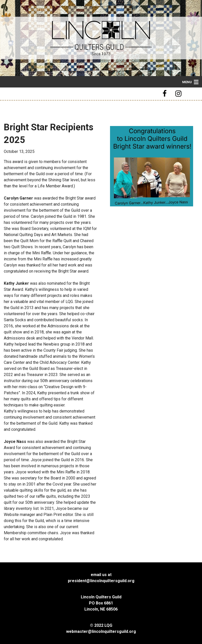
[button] (165, 94)
